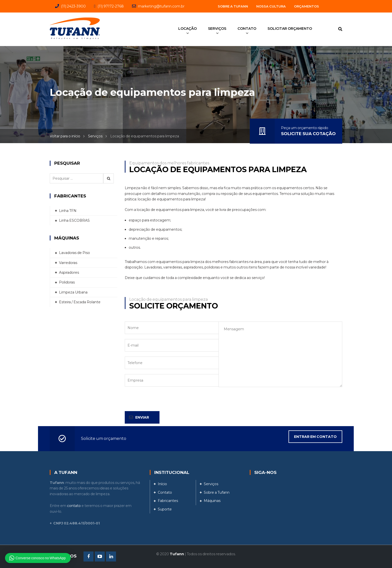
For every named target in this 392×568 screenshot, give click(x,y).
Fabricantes (168, 501)
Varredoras (68, 263)
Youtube (100, 556)
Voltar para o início (65, 136)
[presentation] (163, 401)
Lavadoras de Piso (74, 253)
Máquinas (212, 501)
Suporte (165, 509)
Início (162, 484)
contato (74, 506)
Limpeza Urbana (73, 292)
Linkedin (111, 556)
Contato (165, 492)
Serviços (95, 136)
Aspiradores (69, 272)
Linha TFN (68, 211)
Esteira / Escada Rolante (80, 302)
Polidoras (67, 282)
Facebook (88, 556)
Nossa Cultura (271, 6)
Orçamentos (306, 6)
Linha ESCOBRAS (74, 220)
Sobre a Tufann (233, 6)
